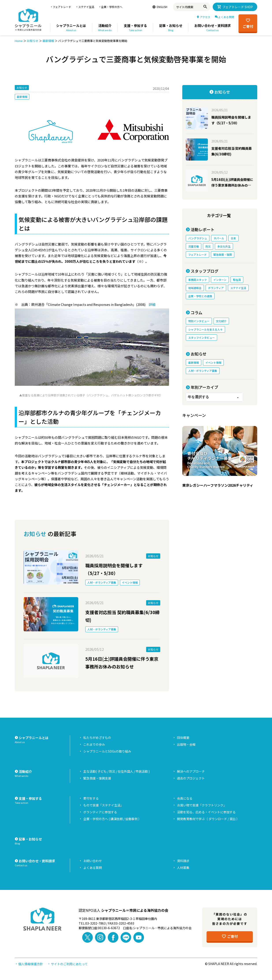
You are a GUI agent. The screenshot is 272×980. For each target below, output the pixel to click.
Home (19, 41)
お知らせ (33, 41)
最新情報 (48, 41)
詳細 (152, 304)
